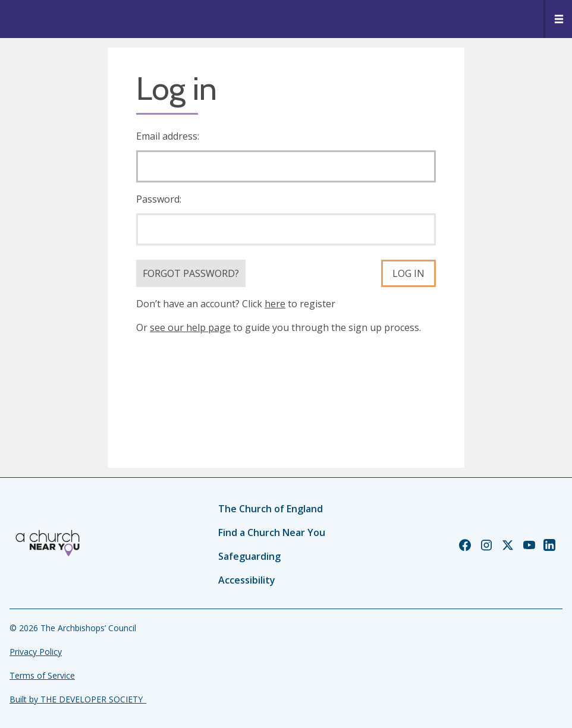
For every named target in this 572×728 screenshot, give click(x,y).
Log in (408, 273)
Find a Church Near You (272, 532)
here (275, 304)
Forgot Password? (191, 273)
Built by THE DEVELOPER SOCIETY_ (78, 699)
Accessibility (247, 580)
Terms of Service (42, 675)
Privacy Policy (36, 652)
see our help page (190, 327)
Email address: (168, 136)
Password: (159, 199)
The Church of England (271, 509)
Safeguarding (249, 556)
